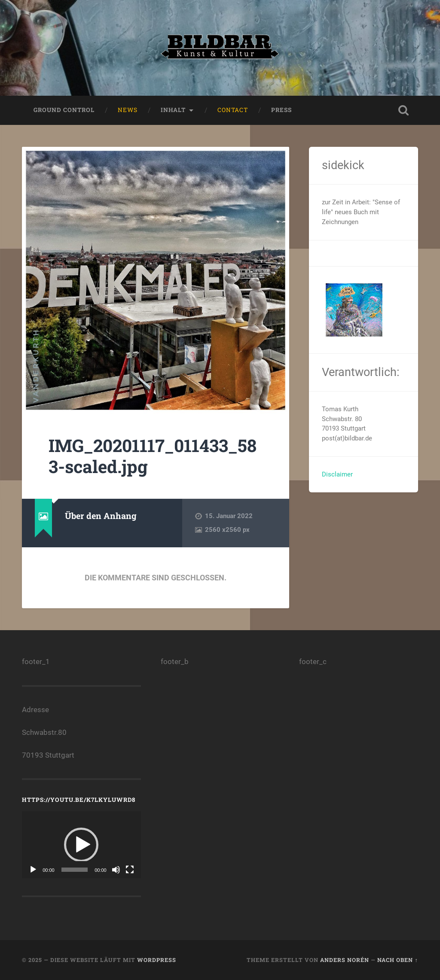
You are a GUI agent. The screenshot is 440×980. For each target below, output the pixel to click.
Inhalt (173, 110)
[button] (81, 845)
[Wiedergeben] (33, 870)
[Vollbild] (130, 870)
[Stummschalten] (116, 870)
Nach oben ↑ (397, 960)
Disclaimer (337, 474)
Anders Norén (345, 960)
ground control (64, 110)
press (281, 110)
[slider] (75, 870)
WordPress (157, 960)
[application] (81, 845)
